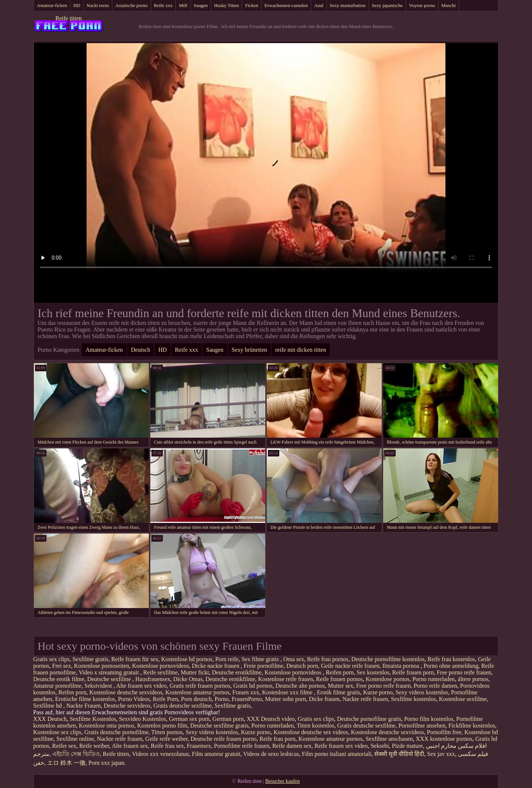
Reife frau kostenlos (451, 659)
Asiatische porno (132, 5)
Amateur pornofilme (57, 686)
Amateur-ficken (52, 5)
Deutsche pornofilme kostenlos (388, 659)
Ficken (251, 5)
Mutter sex (341, 686)
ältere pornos (473, 679)
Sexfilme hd (48, 706)
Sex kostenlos (373, 672)
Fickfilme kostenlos (472, 725)
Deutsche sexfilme (110, 679)
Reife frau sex (167, 746)
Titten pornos (167, 732)
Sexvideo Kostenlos (143, 719)
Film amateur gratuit (216, 754)
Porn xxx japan (106, 763)
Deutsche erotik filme (59, 679)
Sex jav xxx (441, 754)
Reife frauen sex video (341, 746)
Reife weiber (94, 746)
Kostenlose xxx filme (288, 692)
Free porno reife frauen (464, 672)
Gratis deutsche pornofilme (116, 732)
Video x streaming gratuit (110, 672)
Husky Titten (227, 5)
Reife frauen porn (413, 672)
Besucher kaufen (283, 781)
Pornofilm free (444, 732)
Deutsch (140, 350)
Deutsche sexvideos (127, 706)
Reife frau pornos (328, 659)
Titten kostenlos (315, 725)
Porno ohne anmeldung (451, 666)
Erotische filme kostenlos (85, 699)
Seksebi (380, 746)
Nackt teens (98, 5)
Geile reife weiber (166, 739)
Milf (183, 5)
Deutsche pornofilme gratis (369, 719)
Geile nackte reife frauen (350, 666)
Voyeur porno (422, 5)
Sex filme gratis (261, 659)
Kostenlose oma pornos (106, 725)
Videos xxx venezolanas (160, 754)
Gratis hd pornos (253, 686)
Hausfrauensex (153, 679)
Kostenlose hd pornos (187, 659)
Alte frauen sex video (141, 686)
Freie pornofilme (263, 666)
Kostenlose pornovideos (160, 666)
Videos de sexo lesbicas (271, 754)
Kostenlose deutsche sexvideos (126, 692)
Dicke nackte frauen (216, 666)
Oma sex (294, 659)
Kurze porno (378, 692)
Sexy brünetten (249, 350)
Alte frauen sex (130, 746)
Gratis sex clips (51, 659)
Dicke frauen (324, 699)
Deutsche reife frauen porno (223, 739)
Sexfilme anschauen (389, 739)
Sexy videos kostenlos (422, 692)
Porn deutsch (196, 699)
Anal (319, 5)
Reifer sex (64, 746)
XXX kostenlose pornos (444, 739)
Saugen (201, 5)
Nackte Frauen (84, 706)
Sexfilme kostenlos (413, 699)
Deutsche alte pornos (300, 686)
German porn (228, 719)
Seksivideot (99, 686)
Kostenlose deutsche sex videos (311, 732)
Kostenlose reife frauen (285, 679)
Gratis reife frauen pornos (200, 686)
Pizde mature (407, 746)
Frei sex (62, 666)
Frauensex (199, 746)
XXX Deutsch (50, 719)
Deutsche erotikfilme (237, 672)
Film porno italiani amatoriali (337, 754)
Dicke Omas (188, 679)
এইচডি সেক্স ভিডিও (76, 754)
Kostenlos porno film (162, 725)
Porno (221, 699)
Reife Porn (165, 699)
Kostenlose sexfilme (463, 699)
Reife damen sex (292, 746)
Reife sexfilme (161, 672)
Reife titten (69, 18)
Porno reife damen (435, 686)
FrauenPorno (247, 699)
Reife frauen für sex (135, 659)
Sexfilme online (75, 739)
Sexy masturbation (348, 5)
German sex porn (189, 719)
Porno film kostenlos (429, 719)
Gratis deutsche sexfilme (182, 706)
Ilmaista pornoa (402, 666)
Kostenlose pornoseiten (102, 666)
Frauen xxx (246, 692)
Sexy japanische (387, 5)
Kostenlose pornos (388, 679)
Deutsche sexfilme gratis (219, 725)
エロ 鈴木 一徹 (66, 763)
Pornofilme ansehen (422, 725)
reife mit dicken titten (301, 350)
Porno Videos (134, 699)
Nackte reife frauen (365, 699)
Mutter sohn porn (285, 699)
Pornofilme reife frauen (242, 746)
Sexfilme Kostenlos (93, 719)
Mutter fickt (195, 672)
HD (77, 5)
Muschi (449, 5)
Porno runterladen (433, 679)
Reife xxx (163, 5)
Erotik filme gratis (338, 692)
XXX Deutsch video (271, 719)
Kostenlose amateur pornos (197, 692)
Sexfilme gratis (90, 659)
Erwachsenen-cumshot (286, 5)
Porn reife (227, 659)
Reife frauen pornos (339, 679)
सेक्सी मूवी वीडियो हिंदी (399, 754)
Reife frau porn (277, 739)
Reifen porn (340, 672)
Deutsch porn (302, 666)
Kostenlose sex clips (57, 732)
